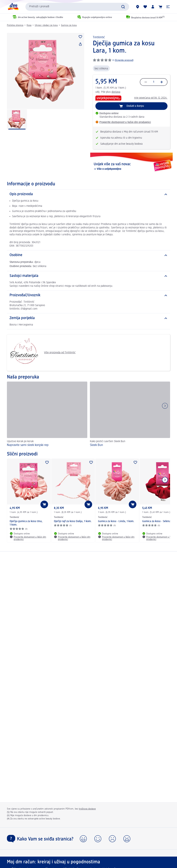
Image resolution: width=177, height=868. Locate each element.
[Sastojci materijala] (88, 276)
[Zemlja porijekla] (88, 318)
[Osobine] (88, 255)
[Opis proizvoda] (88, 194)
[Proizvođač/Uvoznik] (88, 295)
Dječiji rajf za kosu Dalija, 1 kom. (73, 521)
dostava (116, 92)
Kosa (29, 25)
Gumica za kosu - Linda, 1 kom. (116, 521)
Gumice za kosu (69, 25)
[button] (168, 7)
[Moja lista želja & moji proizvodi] (145, 7)
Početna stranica (15, 25)
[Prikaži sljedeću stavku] (165, 480)
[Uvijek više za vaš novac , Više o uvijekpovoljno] (131, 166)
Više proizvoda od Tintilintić (43, 353)
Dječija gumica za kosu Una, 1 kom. (26, 523)
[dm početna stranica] (13, 7)
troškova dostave (87, 809)
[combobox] (77, 7)
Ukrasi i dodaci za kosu (46, 25)
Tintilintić (99, 37)
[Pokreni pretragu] (123, 7)
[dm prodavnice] (138, 7)
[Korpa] (160, 7)
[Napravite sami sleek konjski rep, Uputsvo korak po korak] (47, 415)
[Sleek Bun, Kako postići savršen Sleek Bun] (130, 415)
